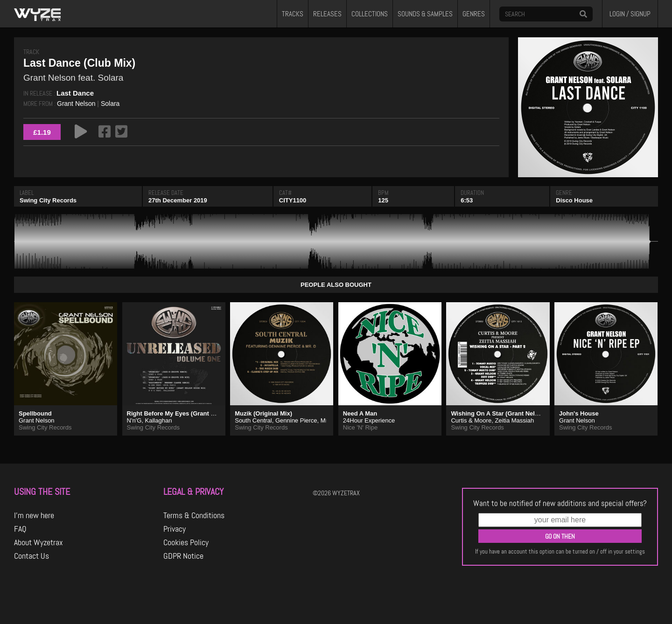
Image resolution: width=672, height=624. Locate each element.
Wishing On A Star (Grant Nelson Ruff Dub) (513, 413)
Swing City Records (48, 200)
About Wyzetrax (38, 542)
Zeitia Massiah (514, 420)
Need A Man (360, 413)
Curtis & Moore (471, 420)
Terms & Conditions (194, 515)
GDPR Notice (183, 556)
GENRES (474, 14)
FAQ (20, 529)
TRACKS (293, 14)
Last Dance (75, 93)
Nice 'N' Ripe (360, 427)
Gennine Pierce (296, 420)
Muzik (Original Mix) (263, 413)
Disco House (574, 200)
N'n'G (134, 420)
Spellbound (35, 413)
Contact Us (31, 556)
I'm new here (34, 515)
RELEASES (327, 14)
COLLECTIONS (370, 14)
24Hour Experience (369, 420)
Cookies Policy (186, 542)
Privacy (175, 529)
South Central (253, 420)
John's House (579, 413)
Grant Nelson (76, 104)
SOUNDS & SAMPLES (425, 14)
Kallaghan (159, 420)
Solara (110, 104)
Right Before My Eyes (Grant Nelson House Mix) (196, 413)
